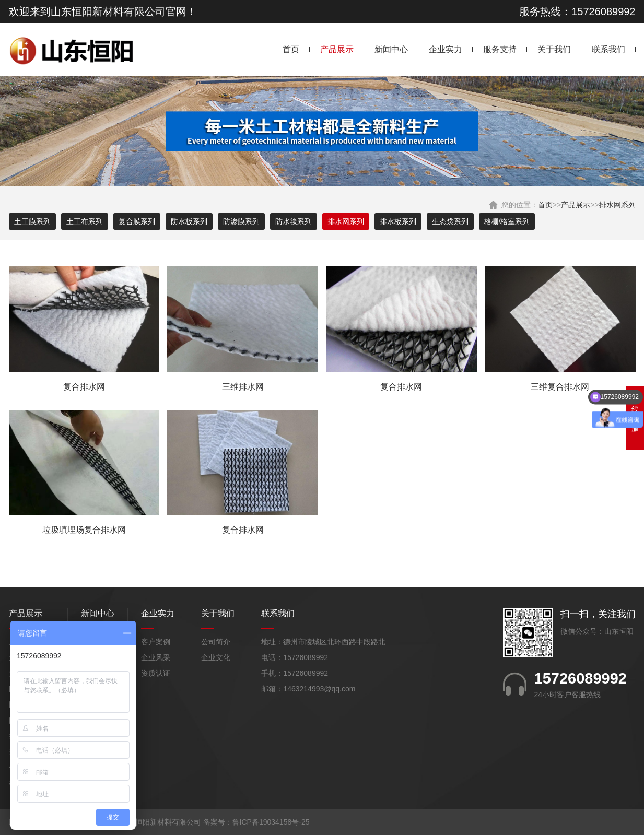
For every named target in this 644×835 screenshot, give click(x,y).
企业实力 (446, 49)
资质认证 (156, 673)
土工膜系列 (32, 221)
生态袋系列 (450, 221)
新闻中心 (391, 49)
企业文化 (216, 657)
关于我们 (554, 49)
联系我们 (608, 49)
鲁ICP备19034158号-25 (271, 822)
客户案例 (156, 642)
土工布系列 (85, 221)
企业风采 (156, 657)
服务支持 (500, 49)
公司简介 (216, 642)
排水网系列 (617, 205)
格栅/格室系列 (507, 221)
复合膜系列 (137, 221)
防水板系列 (189, 221)
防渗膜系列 (241, 221)
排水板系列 (398, 221)
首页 (291, 49)
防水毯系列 (294, 221)
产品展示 (337, 49)
